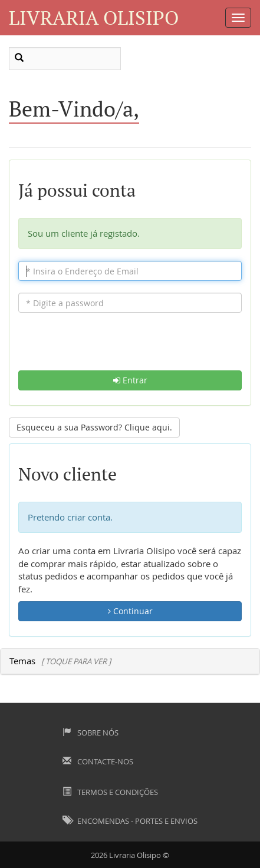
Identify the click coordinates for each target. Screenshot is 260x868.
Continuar (130, 611)
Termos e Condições (110, 792)
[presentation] (130, 347)
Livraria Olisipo (94, 17)
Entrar (130, 380)
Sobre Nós (90, 733)
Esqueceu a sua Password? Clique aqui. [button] (94, 427)
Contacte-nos (98, 761)
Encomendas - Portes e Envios (130, 821)
